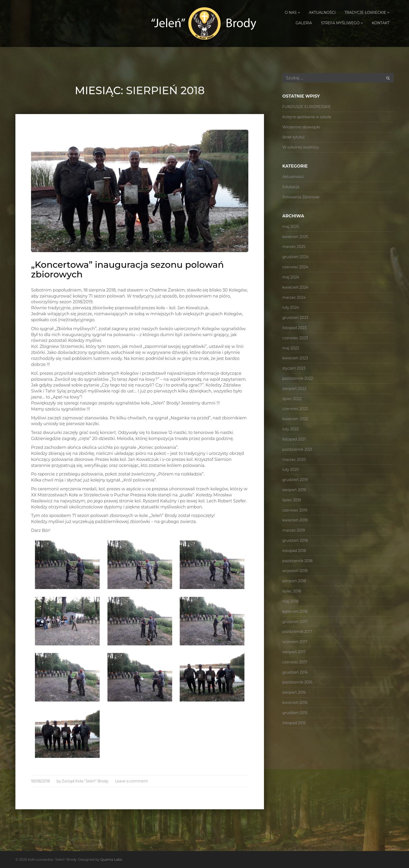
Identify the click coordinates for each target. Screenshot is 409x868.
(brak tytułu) (293, 137)
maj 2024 (291, 277)
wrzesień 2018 (295, 571)
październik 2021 (297, 449)
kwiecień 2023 (295, 358)
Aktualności (322, 13)
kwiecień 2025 (295, 237)
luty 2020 (291, 469)
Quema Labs (111, 859)
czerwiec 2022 (295, 409)
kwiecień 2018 (295, 611)
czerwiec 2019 (295, 510)
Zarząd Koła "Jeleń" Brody (85, 781)
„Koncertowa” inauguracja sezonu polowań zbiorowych (127, 269)
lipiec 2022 (292, 399)
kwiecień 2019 (295, 520)
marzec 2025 (294, 247)
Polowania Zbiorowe (301, 197)
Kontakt (381, 23)
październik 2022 (297, 378)
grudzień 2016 (295, 672)
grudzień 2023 (295, 318)
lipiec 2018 (292, 591)
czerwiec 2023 (295, 338)
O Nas (292, 13)
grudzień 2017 (295, 622)
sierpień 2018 (294, 581)
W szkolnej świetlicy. (301, 147)
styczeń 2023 (294, 368)
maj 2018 (290, 601)
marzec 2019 (294, 530)
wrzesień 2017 (295, 642)
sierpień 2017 (294, 652)
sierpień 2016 (294, 692)
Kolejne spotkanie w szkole (307, 117)
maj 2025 (291, 227)
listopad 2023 (294, 328)
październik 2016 (297, 682)
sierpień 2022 (294, 389)
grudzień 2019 (295, 480)
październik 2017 (297, 632)
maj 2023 (291, 348)
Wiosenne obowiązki (301, 127)
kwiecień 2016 (295, 703)
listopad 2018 (294, 551)
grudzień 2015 (295, 713)
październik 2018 (297, 561)
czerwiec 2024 (295, 267)
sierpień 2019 (294, 490)
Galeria (304, 23)
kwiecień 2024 (295, 287)
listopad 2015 (294, 723)
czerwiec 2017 (295, 662)
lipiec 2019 (292, 500)
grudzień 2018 (295, 540)
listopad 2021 (294, 439)
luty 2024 (291, 307)
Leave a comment (131, 781)
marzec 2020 (294, 460)
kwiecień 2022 (295, 419)
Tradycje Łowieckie (367, 13)
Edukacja (291, 187)
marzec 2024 (294, 298)
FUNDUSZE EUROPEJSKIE (306, 107)
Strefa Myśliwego (342, 23)
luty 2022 (290, 429)
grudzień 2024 (295, 257)
